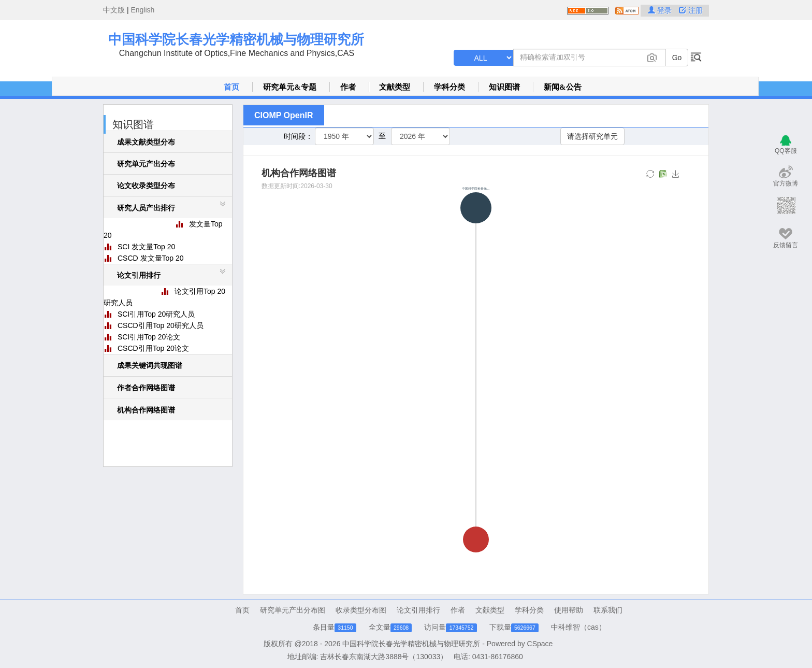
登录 (661, 10)
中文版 (114, 10)
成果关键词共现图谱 (150, 365)
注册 (691, 10)
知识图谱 (504, 87)
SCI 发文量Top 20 (146, 247)
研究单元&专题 (290, 87)
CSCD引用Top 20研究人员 (161, 325)
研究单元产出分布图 (293, 610)
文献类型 (395, 87)
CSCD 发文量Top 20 (151, 258)
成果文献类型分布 (146, 142)
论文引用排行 (418, 610)
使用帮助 (569, 610)
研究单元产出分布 (146, 164)
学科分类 (450, 87)
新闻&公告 (563, 87)
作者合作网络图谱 (146, 388)
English (142, 10)
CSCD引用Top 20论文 (153, 348)
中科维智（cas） (578, 627)
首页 (231, 87)
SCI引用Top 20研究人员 (156, 314)
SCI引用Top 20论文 (149, 337)
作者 (348, 87)
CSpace (540, 644)
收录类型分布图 (361, 610)
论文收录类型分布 (146, 186)
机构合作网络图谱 (146, 410)
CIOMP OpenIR (284, 115)
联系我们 (608, 610)
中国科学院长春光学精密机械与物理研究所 (236, 39)
